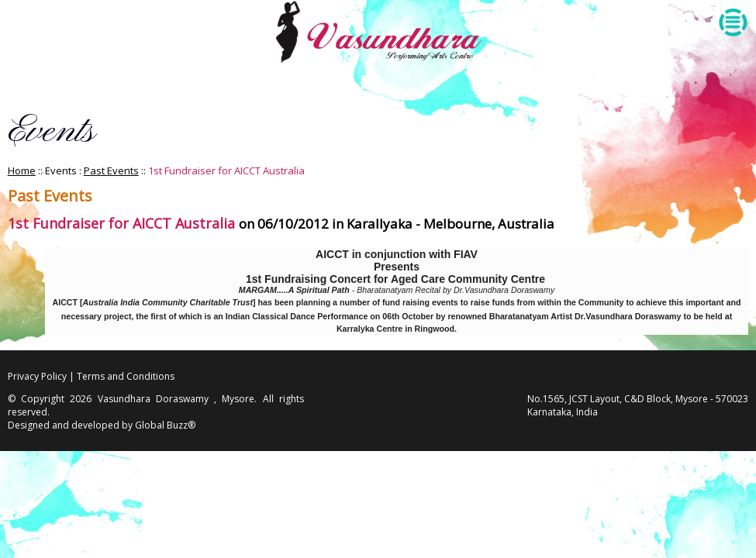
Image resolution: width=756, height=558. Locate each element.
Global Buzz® (165, 425)
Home (22, 170)
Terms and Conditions (126, 376)
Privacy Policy (37, 376)
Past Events (111, 170)
